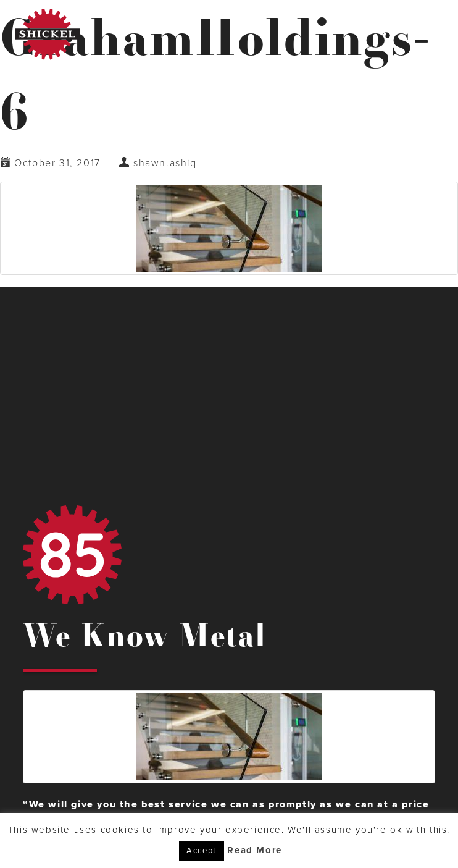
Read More (254, 850)
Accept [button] (202, 851)
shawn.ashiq (165, 163)
